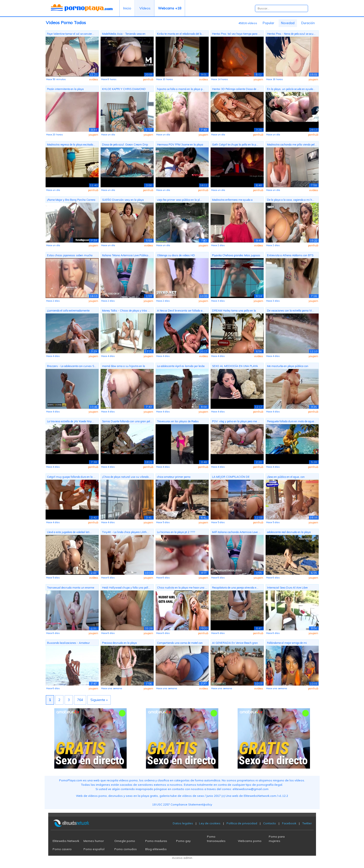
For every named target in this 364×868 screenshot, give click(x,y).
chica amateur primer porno (174, 477)
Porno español (94, 849)
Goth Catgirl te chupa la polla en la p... (235, 145)
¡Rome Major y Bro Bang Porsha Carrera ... (71, 200)
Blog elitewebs (156, 849)
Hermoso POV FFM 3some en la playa (180, 145)
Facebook (289, 823)
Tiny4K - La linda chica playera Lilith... (125, 532)
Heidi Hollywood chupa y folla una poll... (126, 588)
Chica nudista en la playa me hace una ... (182, 588)
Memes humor (94, 841)
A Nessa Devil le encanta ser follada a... (181, 311)
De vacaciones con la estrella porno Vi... (291, 311)
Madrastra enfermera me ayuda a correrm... (232, 200)
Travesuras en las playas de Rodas (178, 421)
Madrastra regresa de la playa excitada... (71, 145)
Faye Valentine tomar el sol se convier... (71, 34)
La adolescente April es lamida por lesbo (181, 366)
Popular (268, 23)
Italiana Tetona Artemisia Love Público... (126, 255)
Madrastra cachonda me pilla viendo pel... (292, 145)
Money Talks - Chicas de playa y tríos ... (126, 311)
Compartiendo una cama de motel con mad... (180, 643)
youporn (258, 79)
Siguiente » (99, 700)
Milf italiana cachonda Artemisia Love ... (236, 532)
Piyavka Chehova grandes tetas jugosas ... (236, 256)
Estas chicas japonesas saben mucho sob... (70, 256)
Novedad (288, 23)
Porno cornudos (126, 849)
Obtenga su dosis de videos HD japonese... (176, 256)
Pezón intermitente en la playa (65, 89)
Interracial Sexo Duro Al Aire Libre (287, 588)
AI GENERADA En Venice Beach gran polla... (235, 643)
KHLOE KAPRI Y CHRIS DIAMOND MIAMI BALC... (124, 90)
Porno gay (183, 841)
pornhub (148, 79)
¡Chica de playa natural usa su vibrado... (126, 477)
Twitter (307, 823)
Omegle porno (125, 841)
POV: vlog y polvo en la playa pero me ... (236, 421)
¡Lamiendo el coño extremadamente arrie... (68, 311)
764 (80, 700)
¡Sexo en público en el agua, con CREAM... (286, 477)
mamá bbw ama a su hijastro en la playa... (124, 367)
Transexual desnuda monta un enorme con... (71, 588)
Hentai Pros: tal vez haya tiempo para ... (236, 34)
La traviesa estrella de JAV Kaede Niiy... (70, 421)
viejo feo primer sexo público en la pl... (179, 200)
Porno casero (62, 849)
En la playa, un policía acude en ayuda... (291, 89)
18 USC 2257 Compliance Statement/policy (182, 804)
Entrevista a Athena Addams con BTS (290, 255)
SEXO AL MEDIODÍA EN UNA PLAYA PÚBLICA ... (235, 367)
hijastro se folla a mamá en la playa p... (181, 89)
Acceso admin (182, 858)
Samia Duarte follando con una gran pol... (127, 421)
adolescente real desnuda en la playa (289, 532)
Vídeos (145, 8)
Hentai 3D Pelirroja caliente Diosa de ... (236, 89)
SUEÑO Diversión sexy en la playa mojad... (123, 200)
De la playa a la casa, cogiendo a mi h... (291, 200)
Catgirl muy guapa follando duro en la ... (71, 477)
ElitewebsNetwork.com (260, 796)
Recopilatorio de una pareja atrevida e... (235, 588)
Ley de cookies (210, 823)
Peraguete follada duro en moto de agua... (292, 421)
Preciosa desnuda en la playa (119, 643)
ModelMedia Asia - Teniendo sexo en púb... (124, 34)
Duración (308, 23)
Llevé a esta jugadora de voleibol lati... (69, 532)
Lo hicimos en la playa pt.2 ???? (176, 532)
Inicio (127, 8)
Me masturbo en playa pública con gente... (288, 367)
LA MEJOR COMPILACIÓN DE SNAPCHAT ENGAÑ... (231, 477)
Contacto (270, 823)
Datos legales (183, 823)
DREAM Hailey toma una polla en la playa (234, 311)
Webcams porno (250, 841)
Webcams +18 (170, 8)
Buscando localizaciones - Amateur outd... (68, 643)
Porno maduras (156, 841)
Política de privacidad (242, 823)
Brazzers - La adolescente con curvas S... (72, 366)
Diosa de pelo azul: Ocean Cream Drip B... (125, 145)
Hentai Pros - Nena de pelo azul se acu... (291, 34)
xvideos (94, 79)
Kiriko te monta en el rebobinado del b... (180, 34)
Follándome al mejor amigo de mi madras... (287, 643)
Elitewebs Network (66, 841)
